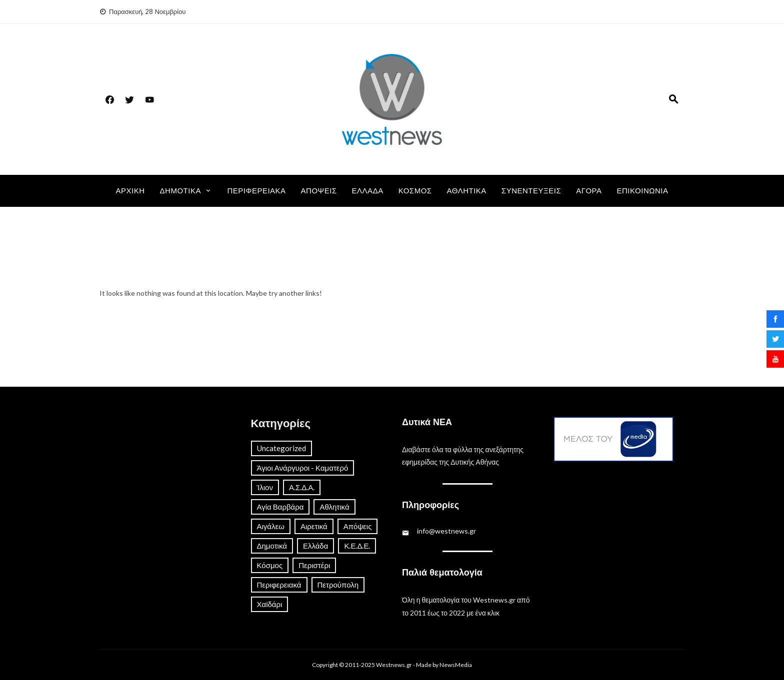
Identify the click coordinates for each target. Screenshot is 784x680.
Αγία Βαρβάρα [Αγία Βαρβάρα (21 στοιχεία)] (280, 507)
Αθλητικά (467, 191)
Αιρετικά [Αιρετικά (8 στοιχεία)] (314, 526)
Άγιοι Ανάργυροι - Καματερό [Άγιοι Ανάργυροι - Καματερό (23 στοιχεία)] (303, 468)
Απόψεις (319, 191)
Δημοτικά (180, 191)
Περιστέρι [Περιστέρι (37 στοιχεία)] (314, 565)
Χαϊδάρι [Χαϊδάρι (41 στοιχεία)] (270, 604)
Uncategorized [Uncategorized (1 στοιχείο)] (281, 448)
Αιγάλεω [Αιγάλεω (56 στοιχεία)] (271, 526)
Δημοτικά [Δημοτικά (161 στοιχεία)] (272, 546)
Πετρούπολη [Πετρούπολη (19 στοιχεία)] (338, 585)
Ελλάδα (368, 191)
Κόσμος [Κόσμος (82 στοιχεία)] (270, 565)
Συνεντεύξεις (531, 191)
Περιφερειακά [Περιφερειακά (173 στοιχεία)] (279, 585)
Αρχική (130, 191)
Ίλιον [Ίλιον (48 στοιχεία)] (265, 487)
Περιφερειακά (256, 191)
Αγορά (589, 191)
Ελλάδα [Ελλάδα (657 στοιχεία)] (315, 546)
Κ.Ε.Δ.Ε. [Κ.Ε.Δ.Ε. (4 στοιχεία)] (357, 546)
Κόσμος (415, 191)
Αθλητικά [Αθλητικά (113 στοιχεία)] (334, 507)
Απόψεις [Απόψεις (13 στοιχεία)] (358, 526)
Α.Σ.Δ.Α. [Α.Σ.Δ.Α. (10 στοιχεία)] (302, 487)
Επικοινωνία (643, 191)
